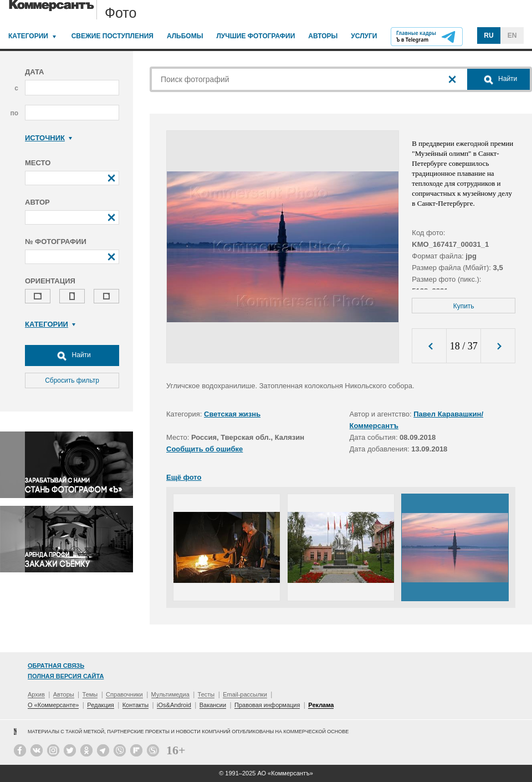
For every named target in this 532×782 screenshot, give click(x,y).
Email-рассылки (245, 694)
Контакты (136, 705)
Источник (48, 138)
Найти (72, 356)
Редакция (100, 705)
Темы (90, 694)
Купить (464, 306)
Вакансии (213, 705)
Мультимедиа (170, 694)
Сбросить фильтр (72, 380)
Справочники (124, 694)
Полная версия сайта (66, 676)
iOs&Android (174, 705)
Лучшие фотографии (255, 36)
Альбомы (185, 36)
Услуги (364, 36)
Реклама (321, 705)
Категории (28, 36)
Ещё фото (184, 477)
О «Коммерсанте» (53, 705)
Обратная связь (56, 666)
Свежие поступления (112, 36)
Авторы (323, 36)
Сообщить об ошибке (204, 449)
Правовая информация (267, 705)
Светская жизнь (232, 414)
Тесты (206, 694)
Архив (36, 694)
